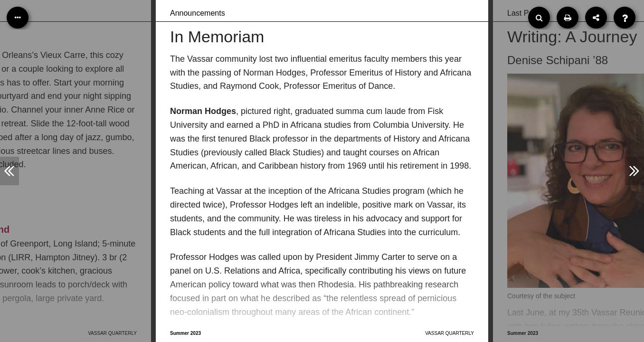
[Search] (539, 18)
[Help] (625, 18)
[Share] (596, 18)
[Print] (568, 18)
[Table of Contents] (18, 18)
